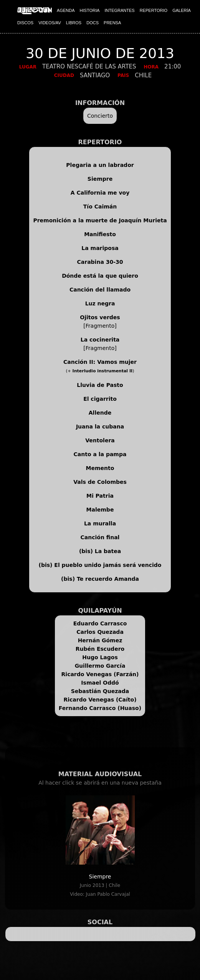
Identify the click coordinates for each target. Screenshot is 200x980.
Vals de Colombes (100, 482)
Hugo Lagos (100, 657)
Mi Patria (100, 496)
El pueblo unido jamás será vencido (108, 565)
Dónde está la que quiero (100, 276)
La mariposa (100, 248)
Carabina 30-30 (100, 262)
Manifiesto (100, 234)
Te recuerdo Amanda (108, 579)
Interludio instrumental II (103, 371)
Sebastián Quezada (100, 691)
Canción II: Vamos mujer (100, 362)
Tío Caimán (100, 207)
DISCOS (25, 23)
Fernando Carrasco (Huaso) (100, 708)
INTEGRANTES (119, 10)
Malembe (100, 510)
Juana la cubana (100, 427)
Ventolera (100, 440)
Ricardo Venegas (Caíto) (100, 700)
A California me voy (100, 193)
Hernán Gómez (100, 640)
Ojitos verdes (100, 317)
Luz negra (100, 303)
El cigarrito (100, 399)
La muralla (100, 523)
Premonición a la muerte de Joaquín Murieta (100, 220)
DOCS (93, 23)
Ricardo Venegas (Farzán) (100, 674)
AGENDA (66, 10)
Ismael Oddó (100, 683)
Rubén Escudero (100, 649)
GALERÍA (182, 10)
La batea (108, 551)
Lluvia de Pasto (100, 385)
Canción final (100, 537)
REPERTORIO (154, 10)
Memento (100, 468)
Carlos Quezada (100, 632)
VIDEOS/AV (50, 23)
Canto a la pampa (100, 454)
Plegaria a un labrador (100, 165)
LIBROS (74, 23)
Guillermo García (100, 666)
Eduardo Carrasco (100, 623)
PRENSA (112, 23)
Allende (100, 413)
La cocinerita (100, 340)
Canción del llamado (100, 290)
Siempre (100, 179)
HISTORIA (90, 10)
